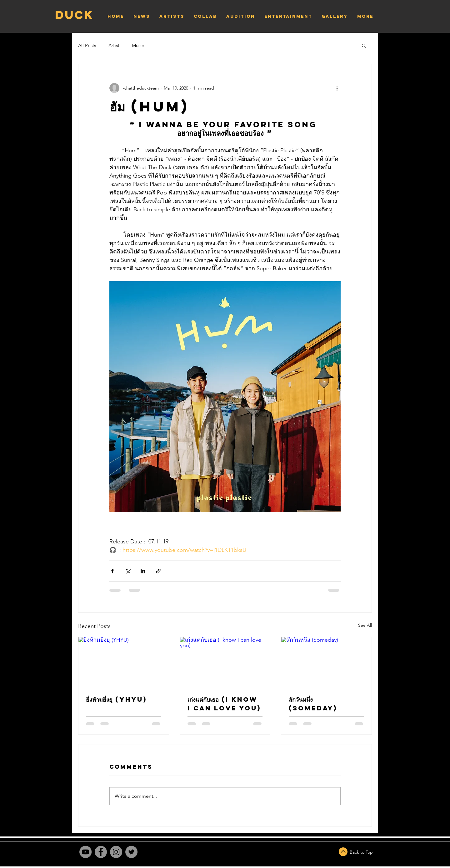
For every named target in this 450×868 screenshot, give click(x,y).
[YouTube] (85, 852)
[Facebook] (101, 852)
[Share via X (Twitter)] (128, 571)
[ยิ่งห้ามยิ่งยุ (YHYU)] (124, 662)
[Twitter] (131, 852)
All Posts (87, 45)
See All (365, 625)
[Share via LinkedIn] (143, 571)
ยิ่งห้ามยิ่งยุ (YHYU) (116, 699)
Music (138, 45)
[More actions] (337, 88)
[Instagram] (116, 852)
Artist (114, 45)
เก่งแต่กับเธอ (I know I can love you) (224, 704)
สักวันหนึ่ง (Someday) (313, 704)
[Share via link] (158, 571)
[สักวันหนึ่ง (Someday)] (326, 662)
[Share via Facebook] (112, 571)
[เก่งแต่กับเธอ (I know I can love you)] (225, 662)
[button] (364, 45)
